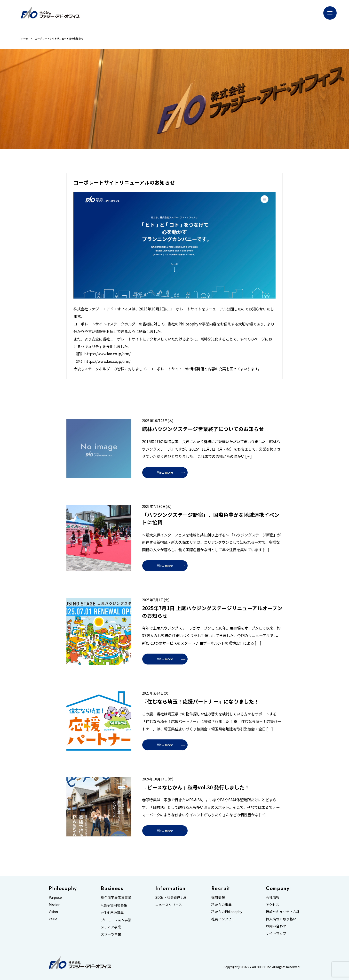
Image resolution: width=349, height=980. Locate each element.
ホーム (24, 38)
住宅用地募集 (114, 913)
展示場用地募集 (115, 905)
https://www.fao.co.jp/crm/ (107, 354)
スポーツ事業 (111, 934)
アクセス (273, 905)
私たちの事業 (222, 905)
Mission (55, 905)
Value (53, 919)
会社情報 (273, 897)
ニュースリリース (169, 905)
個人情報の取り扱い (281, 919)
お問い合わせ (276, 926)
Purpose (55, 897)
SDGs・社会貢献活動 (171, 897)
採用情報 (218, 897)
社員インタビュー (225, 919)
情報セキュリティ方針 (283, 912)
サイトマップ (276, 933)
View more (165, 472)
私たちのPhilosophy (227, 912)
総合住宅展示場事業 (116, 897)
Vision (53, 912)
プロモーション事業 (116, 920)
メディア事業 (111, 927)
